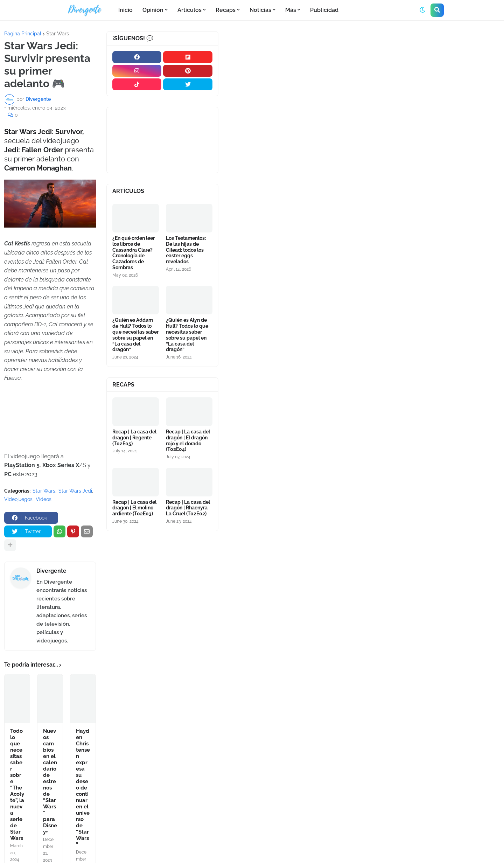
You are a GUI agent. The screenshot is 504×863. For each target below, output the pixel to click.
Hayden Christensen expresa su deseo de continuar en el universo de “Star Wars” (83, 788)
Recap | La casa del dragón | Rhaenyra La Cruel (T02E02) (188, 508)
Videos (44, 499)
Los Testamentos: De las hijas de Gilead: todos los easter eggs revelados (186, 250)
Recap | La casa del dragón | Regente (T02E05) (134, 438)
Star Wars (58, 34)
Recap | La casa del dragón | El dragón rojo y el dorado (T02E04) (188, 440)
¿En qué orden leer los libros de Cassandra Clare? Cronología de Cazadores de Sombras (134, 253)
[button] (422, 10)
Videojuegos (18, 499)
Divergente (51, 571)
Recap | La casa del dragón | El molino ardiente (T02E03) (134, 508)
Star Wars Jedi (75, 491)
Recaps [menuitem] (226, 10)
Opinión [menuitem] (153, 10)
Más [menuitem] (291, 10)
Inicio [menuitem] (125, 10)
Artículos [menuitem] (190, 10)
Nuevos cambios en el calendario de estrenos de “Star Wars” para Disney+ (50, 781)
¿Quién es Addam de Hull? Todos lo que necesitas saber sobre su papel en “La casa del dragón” (135, 335)
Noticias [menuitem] (260, 10)
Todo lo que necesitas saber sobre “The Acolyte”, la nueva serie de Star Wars (17, 785)
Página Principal (23, 34)
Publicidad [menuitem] (324, 10)
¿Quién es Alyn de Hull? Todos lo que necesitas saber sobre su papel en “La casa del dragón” (187, 335)
